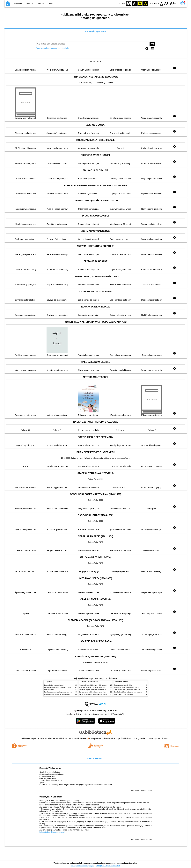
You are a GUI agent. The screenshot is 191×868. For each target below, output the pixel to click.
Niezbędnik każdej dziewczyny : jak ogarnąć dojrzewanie (97, 685)
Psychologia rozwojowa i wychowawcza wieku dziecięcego (63, 692)
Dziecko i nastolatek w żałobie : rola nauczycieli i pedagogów (133, 692)
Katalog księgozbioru (96, 31)
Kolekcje (65, 48)
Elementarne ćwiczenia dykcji (123, 685)
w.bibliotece (82, 738)
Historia (30, 3)
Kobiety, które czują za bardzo (123, 694)
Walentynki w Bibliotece (51, 797)
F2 (173, 3)
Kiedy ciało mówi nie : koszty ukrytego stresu (93, 694)
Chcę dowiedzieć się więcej (83, 866)
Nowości (18, 3)
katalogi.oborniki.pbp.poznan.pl (52, 832)
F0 (162, 3)
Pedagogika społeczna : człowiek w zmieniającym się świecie (64, 687)
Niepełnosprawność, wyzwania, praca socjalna (129, 690)
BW (134, 3)
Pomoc (41, 3)
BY (146, 3)
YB (140, 3)
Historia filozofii (49, 690)
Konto (52, 3)
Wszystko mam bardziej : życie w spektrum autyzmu (96, 687)
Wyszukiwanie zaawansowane (48, 48)
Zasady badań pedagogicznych (54, 685)
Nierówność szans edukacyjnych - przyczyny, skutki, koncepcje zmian (136, 687)
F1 (166, 3)
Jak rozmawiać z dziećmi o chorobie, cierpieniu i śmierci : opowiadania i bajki (103, 692)
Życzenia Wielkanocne (50, 768)
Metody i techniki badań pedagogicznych (57, 694)
